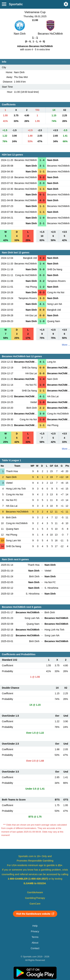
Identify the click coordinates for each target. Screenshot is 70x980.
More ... (66, 345)
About (35, 943)
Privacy (35, 931)
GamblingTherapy (35, 898)
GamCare (35, 904)
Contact (35, 948)
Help (35, 926)
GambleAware (35, 892)
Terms (35, 937)
